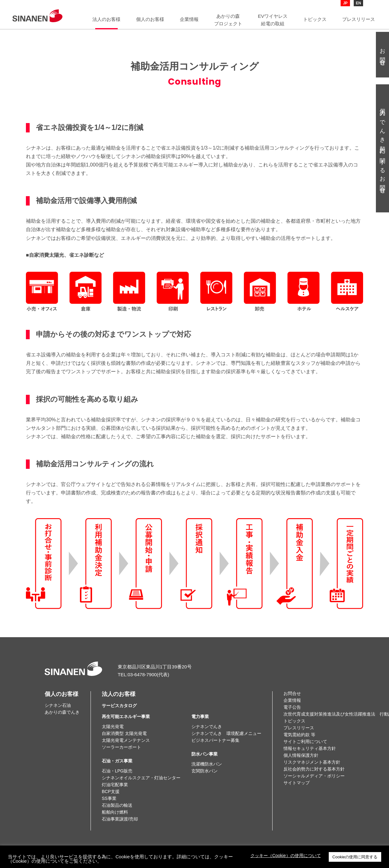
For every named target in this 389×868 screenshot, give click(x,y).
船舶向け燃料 (115, 812)
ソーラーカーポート (121, 747)
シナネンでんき (207, 727)
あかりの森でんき (62, 712)
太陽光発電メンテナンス (126, 740)
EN (359, 3)
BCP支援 (111, 791)
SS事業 (109, 798)
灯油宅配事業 (115, 785)
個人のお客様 (62, 694)
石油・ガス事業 (117, 761)
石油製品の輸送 (117, 805)
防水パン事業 (204, 754)
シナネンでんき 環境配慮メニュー (226, 733)
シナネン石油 (58, 705)
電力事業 (200, 717)
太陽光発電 (113, 727)
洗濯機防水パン (207, 764)
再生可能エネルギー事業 (126, 717)
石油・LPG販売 (117, 771)
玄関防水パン (204, 771)
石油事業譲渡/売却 (120, 819)
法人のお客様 (119, 700)
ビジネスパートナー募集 (215, 740)
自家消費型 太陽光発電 (124, 733)
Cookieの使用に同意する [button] (355, 857)
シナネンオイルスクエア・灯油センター (141, 778)
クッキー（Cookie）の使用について (286, 856)
